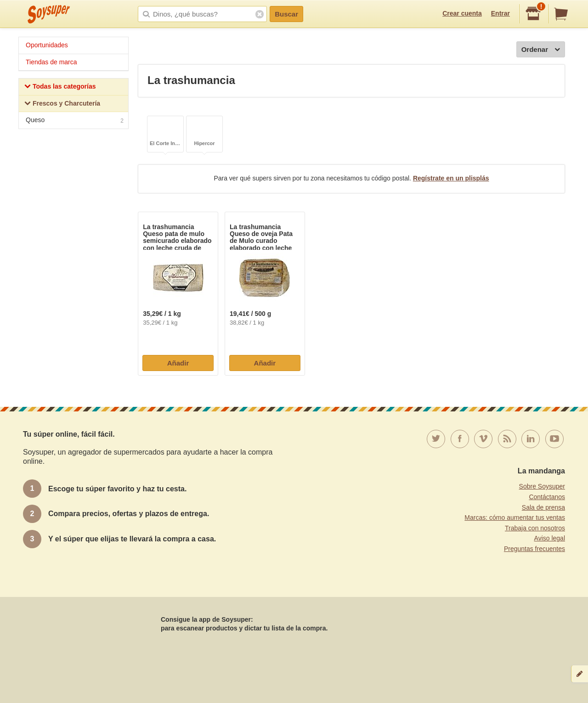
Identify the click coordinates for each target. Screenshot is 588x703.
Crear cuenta (462, 13)
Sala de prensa (543, 507)
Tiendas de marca (51, 62)
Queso (75, 121)
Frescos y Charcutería (62, 104)
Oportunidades (47, 45)
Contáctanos (547, 497)
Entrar (500, 13)
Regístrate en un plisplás (451, 178)
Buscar (286, 14)
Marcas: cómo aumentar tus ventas (515, 517)
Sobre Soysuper (542, 486)
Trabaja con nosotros (535, 528)
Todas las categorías (60, 87)
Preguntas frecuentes (534, 549)
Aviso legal (550, 538)
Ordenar (541, 50)
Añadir (178, 363)
